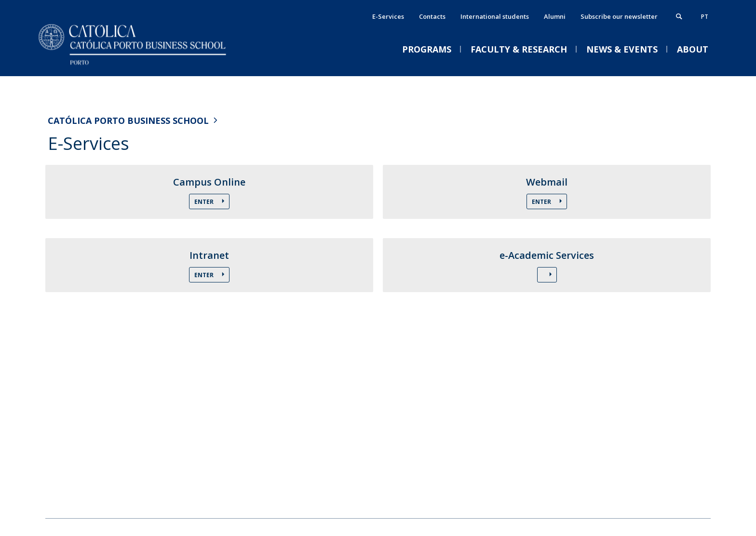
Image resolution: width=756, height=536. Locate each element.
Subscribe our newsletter (619, 16)
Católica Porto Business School (128, 121)
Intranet (209, 255)
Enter (205, 202)
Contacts (432, 16)
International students (495, 16)
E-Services (388, 16)
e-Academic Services (547, 255)
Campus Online (209, 182)
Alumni (555, 16)
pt (705, 17)
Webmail (547, 182)
